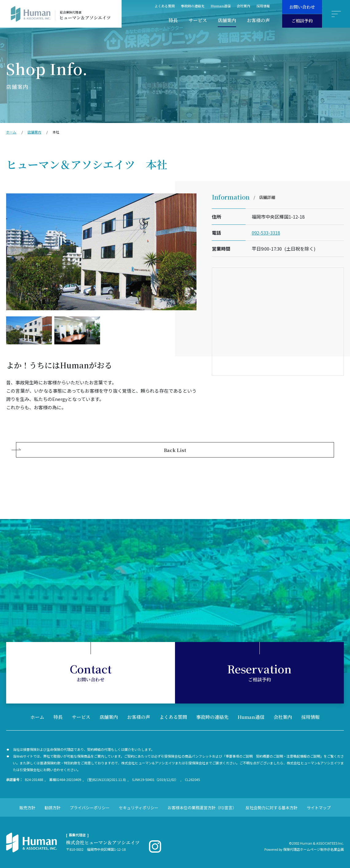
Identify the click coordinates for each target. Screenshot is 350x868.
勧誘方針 (52, 808)
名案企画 (337, 849)
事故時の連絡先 (193, 6)
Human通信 (221, 6)
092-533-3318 (266, 233)
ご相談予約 (302, 21)
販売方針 (27, 808)
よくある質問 (165, 6)
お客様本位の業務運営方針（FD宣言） (202, 808)
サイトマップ (319, 808)
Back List (175, 450)
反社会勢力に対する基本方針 (272, 808)
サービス (198, 20)
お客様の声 (258, 20)
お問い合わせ (302, 7)
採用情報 (263, 6)
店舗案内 (227, 20)
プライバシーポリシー (90, 808)
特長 (173, 20)
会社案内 (243, 6)
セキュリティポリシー (139, 808)
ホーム (11, 132)
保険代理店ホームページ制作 (305, 849)
